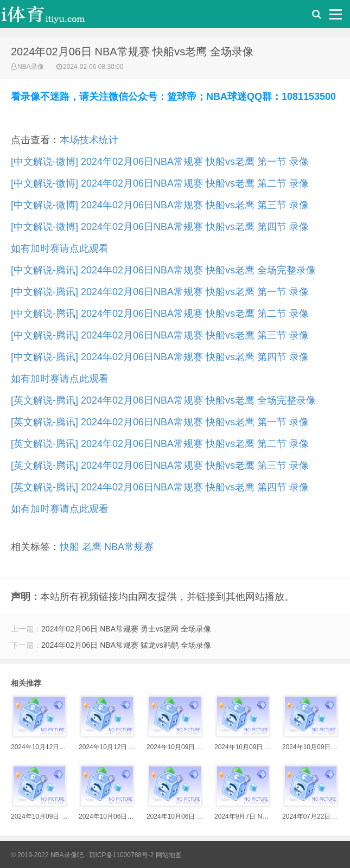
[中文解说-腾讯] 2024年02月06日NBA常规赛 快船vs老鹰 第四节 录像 (160, 357)
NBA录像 (31, 67)
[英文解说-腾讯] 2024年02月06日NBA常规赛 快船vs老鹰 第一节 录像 (160, 422)
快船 (69, 547)
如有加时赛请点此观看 (60, 248)
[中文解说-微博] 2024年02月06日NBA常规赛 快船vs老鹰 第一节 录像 (160, 162)
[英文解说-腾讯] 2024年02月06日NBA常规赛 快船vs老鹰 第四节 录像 (160, 487)
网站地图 (169, 855)
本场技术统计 (89, 140)
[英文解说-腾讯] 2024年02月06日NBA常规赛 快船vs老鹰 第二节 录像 (160, 444)
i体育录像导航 (54, 17)
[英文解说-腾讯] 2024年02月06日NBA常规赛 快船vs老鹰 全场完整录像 (163, 400)
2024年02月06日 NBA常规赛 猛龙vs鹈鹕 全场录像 (126, 645)
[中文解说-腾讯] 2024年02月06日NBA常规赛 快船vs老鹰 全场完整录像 (163, 270)
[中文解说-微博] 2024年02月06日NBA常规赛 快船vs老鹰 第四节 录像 (160, 227)
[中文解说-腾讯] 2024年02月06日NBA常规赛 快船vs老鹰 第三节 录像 (160, 335)
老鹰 (92, 547)
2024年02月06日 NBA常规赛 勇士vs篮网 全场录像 (126, 629)
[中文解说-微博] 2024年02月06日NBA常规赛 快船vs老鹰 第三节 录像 (160, 205)
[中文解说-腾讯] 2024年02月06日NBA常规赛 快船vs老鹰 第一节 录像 (160, 292)
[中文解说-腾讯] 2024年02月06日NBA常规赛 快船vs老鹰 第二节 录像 (160, 314)
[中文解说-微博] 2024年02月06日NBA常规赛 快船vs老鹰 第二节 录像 (160, 183)
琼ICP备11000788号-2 (122, 855)
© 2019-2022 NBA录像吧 (47, 855)
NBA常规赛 (129, 547)
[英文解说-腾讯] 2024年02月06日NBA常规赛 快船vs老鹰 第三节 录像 (160, 465)
